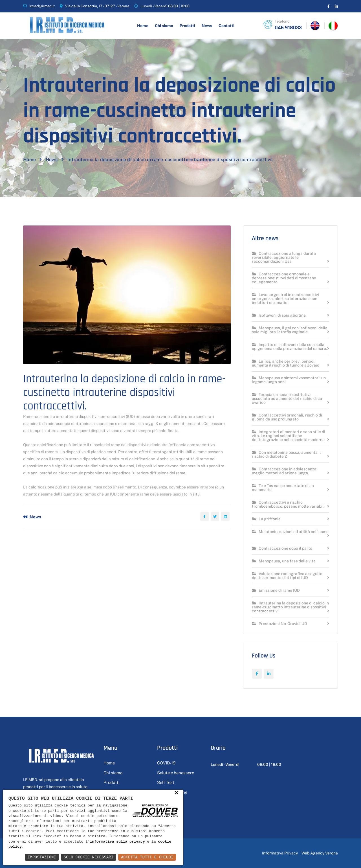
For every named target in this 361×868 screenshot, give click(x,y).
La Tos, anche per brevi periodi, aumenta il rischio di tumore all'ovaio (286, 363)
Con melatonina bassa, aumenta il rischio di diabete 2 (286, 454)
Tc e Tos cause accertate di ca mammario (283, 488)
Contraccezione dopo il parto (282, 548)
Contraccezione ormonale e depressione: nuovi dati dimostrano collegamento (284, 278)
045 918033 (288, 28)
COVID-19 (166, 763)
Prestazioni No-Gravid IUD (279, 624)
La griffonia (266, 519)
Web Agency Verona (320, 853)
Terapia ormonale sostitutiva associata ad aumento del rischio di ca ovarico (287, 399)
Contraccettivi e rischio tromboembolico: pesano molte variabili (288, 504)
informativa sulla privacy (117, 842)
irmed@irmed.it (42, 6)
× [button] (177, 793)
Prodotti (187, 26)
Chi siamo (164, 26)
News (207, 26)
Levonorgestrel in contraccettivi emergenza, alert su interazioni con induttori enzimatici (285, 299)
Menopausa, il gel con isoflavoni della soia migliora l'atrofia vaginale (290, 330)
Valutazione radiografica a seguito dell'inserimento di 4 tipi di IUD (287, 576)
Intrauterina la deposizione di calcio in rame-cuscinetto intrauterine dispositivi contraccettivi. (290, 607)
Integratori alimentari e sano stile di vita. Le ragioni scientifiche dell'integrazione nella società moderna (289, 436)
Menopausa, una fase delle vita (284, 561)
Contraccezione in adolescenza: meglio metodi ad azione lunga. (285, 471)
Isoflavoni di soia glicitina (279, 315)
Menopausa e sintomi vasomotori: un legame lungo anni (289, 380)
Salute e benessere (176, 773)
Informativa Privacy (280, 853)
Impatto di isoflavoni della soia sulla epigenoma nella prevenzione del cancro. (289, 347)
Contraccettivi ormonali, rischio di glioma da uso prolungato (287, 417)
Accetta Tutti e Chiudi (147, 857)
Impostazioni (42, 857)
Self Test (166, 782)
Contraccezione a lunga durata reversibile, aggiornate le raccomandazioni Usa (284, 257)
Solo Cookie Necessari (89, 857)
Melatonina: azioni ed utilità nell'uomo (290, 532)
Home (143, 26)
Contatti (226, 26)
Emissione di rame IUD (276, 590)
